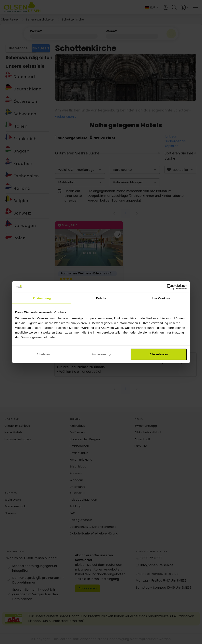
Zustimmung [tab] (42, 298)
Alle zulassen (159, 354)
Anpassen (101, 354)
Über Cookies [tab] (160, 298)
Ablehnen (43, 354)
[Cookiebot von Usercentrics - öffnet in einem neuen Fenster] (170, 287)
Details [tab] (101, 298)
